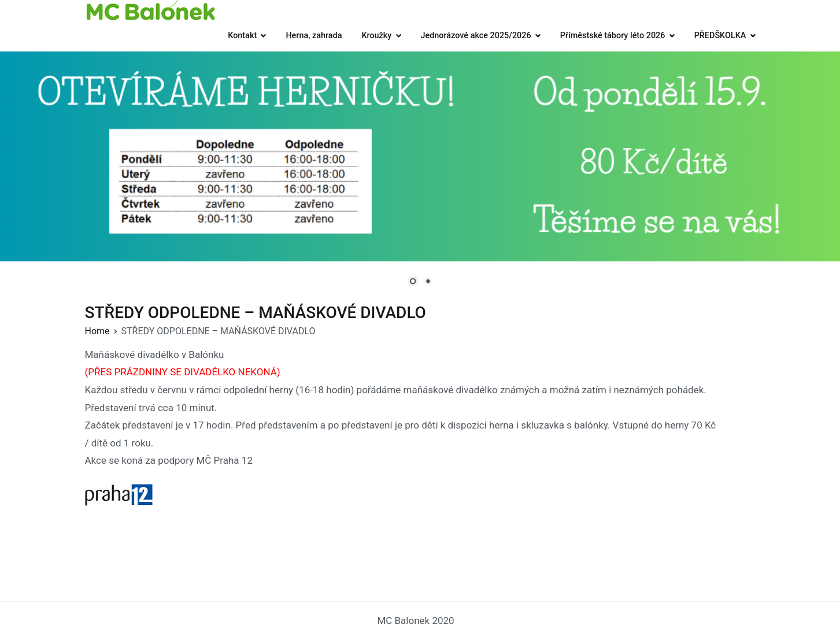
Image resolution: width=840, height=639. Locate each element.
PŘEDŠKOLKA (720, 36)
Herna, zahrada (314, 36)
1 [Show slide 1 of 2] (413, 282)
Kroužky (376, 36)
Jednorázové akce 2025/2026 (476, 36)
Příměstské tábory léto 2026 (613, 36)
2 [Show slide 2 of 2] (428, 282)
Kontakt (242, 36)
